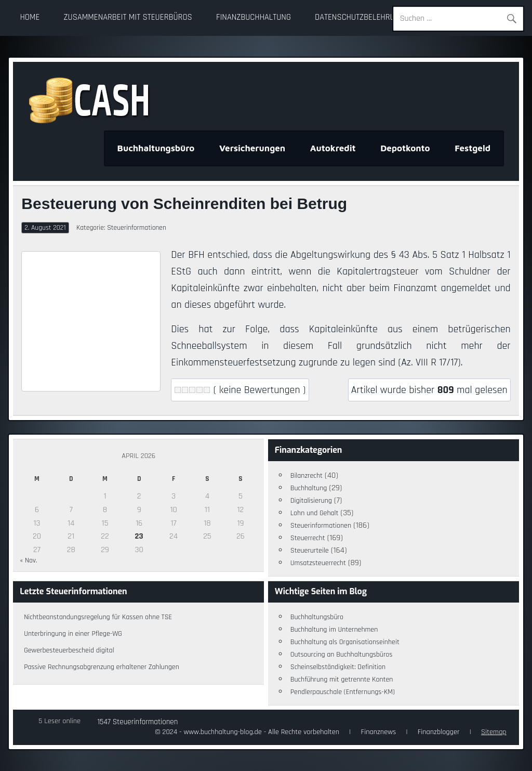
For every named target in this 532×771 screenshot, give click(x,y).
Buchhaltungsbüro (156, 148)
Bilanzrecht (307, 476)
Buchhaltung (309, 488)
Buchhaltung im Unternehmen (334, 630)
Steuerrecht (308, 538)
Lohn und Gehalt (315, 513)
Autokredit (333, 148)
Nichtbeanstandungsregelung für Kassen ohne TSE (98, 617)
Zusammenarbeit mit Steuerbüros (128, 17)
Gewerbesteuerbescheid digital (69, 650)
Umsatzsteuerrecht (318, 563)
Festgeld (473, 148)
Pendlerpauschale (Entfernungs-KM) (343, 692)
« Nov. (28, 560)
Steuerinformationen (137, 228)
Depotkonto (405, 148)
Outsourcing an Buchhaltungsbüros (342, 655)
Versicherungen (252, 148)
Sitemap (494, 732)
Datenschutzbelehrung (360, 17)
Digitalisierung (311, 501)
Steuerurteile (310, 551)
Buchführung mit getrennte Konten (342, 679)
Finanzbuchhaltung (254, 17)
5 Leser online (59, 721)
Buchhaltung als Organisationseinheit (345, 642)
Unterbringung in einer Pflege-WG (73, 634)
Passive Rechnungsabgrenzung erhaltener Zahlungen (102, 667)
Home (30, 17)
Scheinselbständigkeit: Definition (338, 667)
